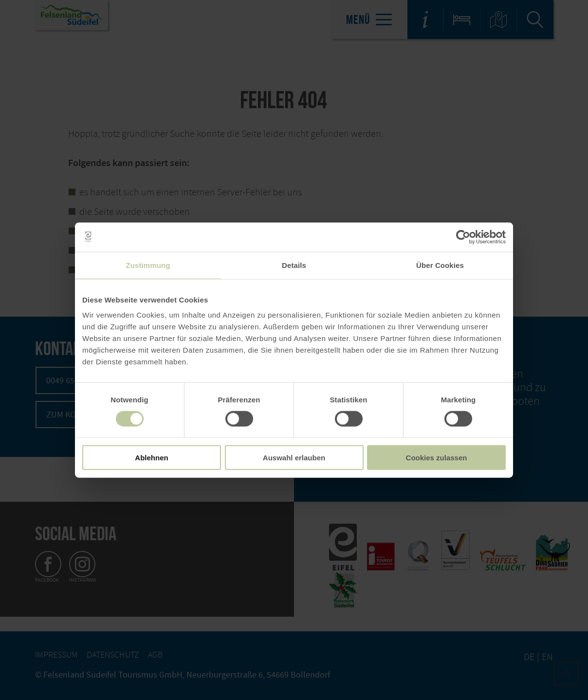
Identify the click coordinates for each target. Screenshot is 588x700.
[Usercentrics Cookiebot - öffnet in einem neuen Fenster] (463, 237)
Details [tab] (294, 265)
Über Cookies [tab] (440, 265)
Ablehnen (151, 458)
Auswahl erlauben (294, 458)
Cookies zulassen (437, 458)
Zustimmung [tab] (148, 265)
